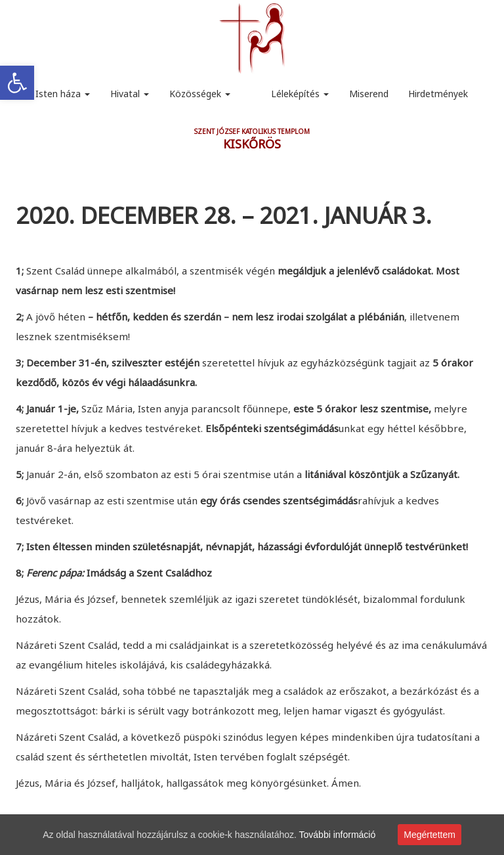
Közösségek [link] (200, 94)
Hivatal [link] (130, 94)
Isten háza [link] (63, 94)
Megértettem (430, 835)
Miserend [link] (369, 94)
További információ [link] (338, 835)
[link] (17, 83)
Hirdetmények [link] (438, 94)
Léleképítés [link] (300, 94)
